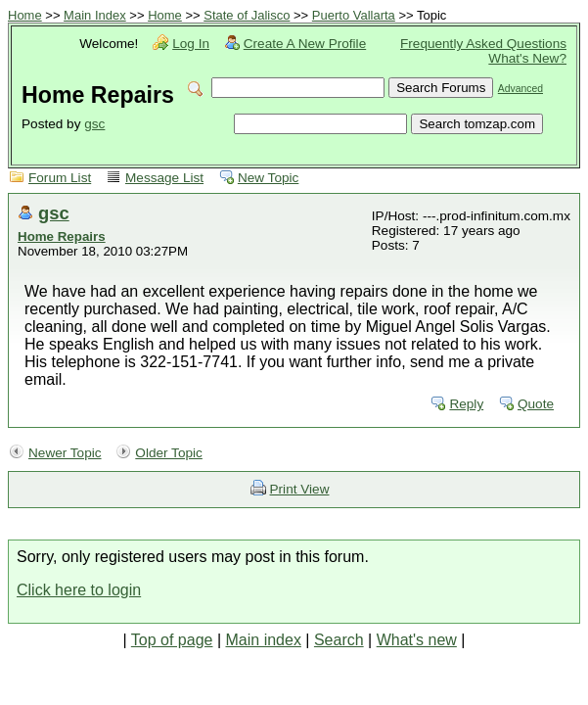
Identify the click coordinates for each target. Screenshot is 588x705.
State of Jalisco (247, 15)
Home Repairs (62, 236)
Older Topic (169, 453)
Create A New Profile (305, 44)
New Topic (268, 178)
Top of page (172, 640)
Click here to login (79, 590)
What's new (417, 640)
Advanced (520, 89)
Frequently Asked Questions (483, 44)
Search (339, 640)
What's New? (527, 58)
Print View (300, 489)
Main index (264, 640)
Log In (191, 44)
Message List (164, 178)
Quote (536, 404)
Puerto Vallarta (354, 15)
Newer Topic (65, 453)
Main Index (95, 15)
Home (25, 15)
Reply (466, 404)
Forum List (60, 178)
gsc (94, 124)
